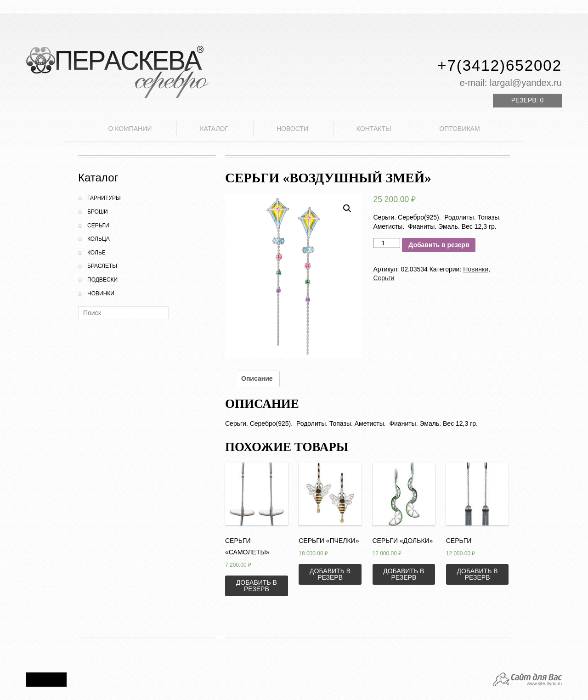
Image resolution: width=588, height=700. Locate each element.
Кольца (99, 239)
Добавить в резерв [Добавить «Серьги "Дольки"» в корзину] (404, 574)
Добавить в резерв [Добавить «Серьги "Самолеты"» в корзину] (257, 586)
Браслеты (102, 266)
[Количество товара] (387, 243)
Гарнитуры (104, 198)
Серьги (98, 226)
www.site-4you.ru (544, 684)
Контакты (374, 129)
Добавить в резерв (439, 245)
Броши (98, 212)
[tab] (257, 379)
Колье (96, 253)
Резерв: (527, 100)
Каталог (214, 129)
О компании (130, 129)
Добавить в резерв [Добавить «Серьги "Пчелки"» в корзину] (330, 574)
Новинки (101, 294)
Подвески (102, 280)
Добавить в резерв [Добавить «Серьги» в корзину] (478, 574)
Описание (257, 378)
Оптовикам (459, 129)
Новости (292, 129)
